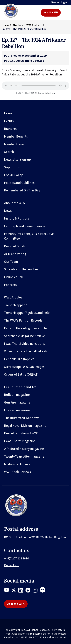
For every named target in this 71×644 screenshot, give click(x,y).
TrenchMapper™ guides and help (27, 313)
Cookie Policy (13, 175)
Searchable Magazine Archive (25, 336)
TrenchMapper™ (15, 305)
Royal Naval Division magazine (25, 426)
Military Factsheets (17, 464)
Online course (14, 277)
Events (9, 121)
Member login (59, 3)
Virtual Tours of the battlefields (26, 351)
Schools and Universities (21, 269)
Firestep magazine (17, 410)
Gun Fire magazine (17, 402)
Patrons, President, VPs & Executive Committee (29, 236)
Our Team (11, 262)
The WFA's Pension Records (23, 320)
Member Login (14, 144)
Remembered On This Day (22, 190)
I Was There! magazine (20, 441)
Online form (12, 565)
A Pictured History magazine (24, 449)
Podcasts (10, 285)
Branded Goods (15, 246)
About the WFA (14, 203)
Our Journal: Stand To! (20, 387)
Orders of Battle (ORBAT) (21, 375)
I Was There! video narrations (24, 344)
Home (5, 25)
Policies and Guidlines (19, 183)
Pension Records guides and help (27, 328)
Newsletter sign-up (17, 160)
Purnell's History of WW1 (21, 433)
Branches (11, 129)
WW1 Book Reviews (17, 472)
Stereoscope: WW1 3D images (24, 367)
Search (9, 152)
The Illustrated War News (22, 418)
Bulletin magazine (17, 395)
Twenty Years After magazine (24, 457)
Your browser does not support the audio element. (35, 86)
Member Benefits (16, 136)
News (8, 211)
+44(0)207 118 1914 (16, 559)
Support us (12, 167)
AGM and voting (15, 254)
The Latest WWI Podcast (27, 25)
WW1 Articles (13, 297)
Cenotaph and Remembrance (25, 226)
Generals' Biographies (19, 359)
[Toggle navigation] (65, 13)
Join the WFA (51, 13)
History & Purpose (17, 218)
